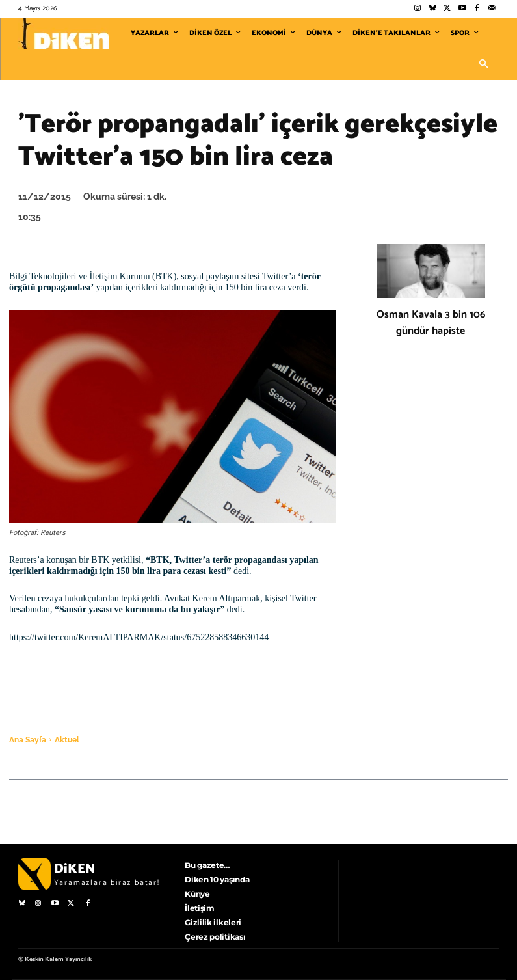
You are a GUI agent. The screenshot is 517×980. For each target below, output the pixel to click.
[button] (484, 64)
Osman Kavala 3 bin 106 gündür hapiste (431, 323)
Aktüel (67, 740)
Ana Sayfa (28, 740)
